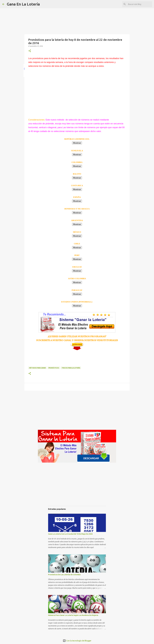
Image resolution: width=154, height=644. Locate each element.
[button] (30, 51)
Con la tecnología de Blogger (77, 641)
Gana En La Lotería (23, 4)
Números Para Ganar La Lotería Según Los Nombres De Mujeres (73, 615)
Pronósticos (54, 368)
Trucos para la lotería (71, 368)
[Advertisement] (48, 89)
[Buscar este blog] (139, 4)
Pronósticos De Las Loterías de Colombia (64, 575)
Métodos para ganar (37, 368)
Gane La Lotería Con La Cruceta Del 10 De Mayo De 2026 (70, 534)
